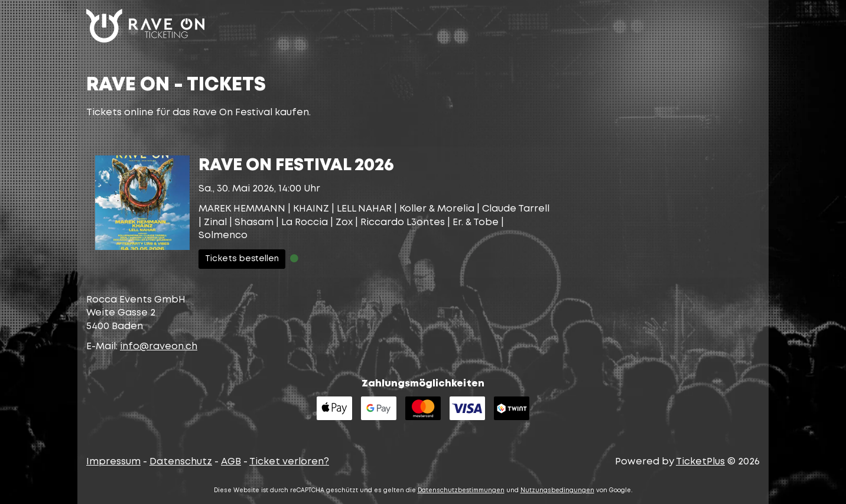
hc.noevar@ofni (159, 347)
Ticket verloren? (289, 462)
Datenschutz (181, 462)
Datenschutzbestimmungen (461, 491)
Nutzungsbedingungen (557, 491)
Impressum (113, 462)
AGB (231, 462)
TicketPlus (700, 462)
